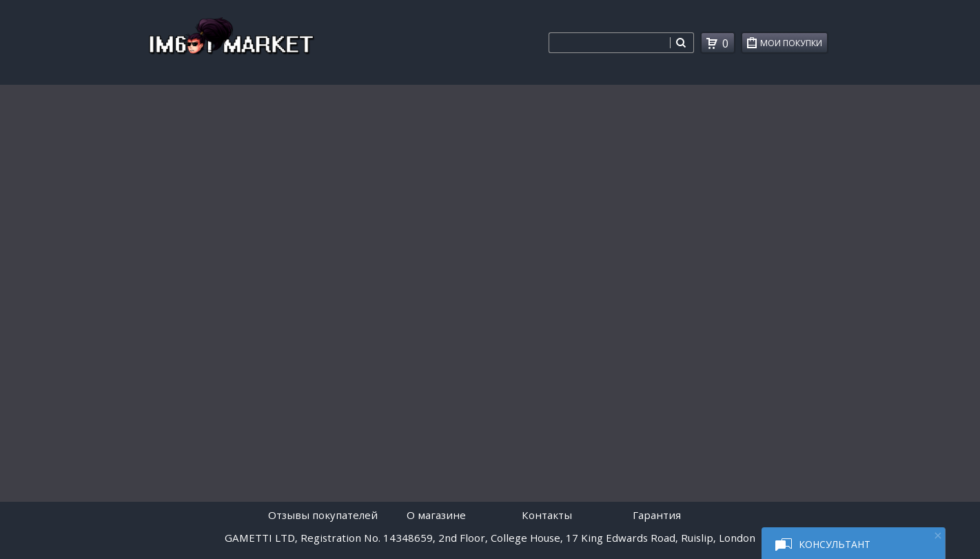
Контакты (547, 515)
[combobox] (609, 43)
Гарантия (657, 515)
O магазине (436, 515)
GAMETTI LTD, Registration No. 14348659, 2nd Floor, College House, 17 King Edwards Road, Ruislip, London (490, 538)
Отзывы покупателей (323, 515)
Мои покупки (794, 45)
